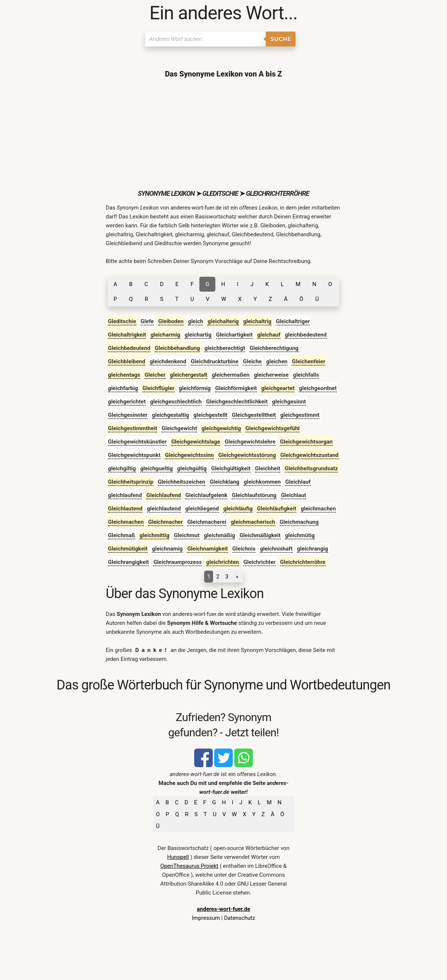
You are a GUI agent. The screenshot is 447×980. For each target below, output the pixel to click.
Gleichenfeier (309, 361)
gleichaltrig (257, 321)
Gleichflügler (159, 388)
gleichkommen (262, 482)
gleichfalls (306, 375)
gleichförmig (195, 388)
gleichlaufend (125, 495)
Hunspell (178, 857)
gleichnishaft (276, 549)
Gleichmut (187, 535)
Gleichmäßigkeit (260, 535)
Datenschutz (239, 918)
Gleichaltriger (293, 321)
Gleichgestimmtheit (133, 428)
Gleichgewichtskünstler (137, 442)
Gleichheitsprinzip (131, 482)
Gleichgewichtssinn (189, 455)
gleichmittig (154, 535)
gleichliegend (202, 509)
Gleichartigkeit (234, 335)
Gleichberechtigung (274, 348)
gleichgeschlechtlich (176, 402)
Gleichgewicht (179, 428)
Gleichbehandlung (177, 348)
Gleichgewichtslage (196, 442)
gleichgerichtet (127, 402)
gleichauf (269, 335)
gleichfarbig (123, 388)
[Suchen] (205, 39)
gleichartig (198, 335)
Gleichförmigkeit (236, 388)
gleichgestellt (210, 415)
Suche (281, 39)
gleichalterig (223, 321)
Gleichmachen (126, 522)
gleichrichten (222, 562)
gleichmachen (318, 509)
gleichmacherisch (253, 522)
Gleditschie (122, 321)
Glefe (147, 321)
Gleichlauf (298, 482)
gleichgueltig (156, 468)
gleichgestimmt (300, 415)
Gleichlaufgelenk (206, 495)
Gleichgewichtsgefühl (273, 428)
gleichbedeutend (306, 335)
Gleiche (252, 361)
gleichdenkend (168, 361)
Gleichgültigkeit (231, 468)
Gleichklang (224, 482)
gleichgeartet (278, 388)
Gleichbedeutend (129, 348)
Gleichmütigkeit (128, 549)
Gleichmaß (122, 535)
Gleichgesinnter (128, 415)
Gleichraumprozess (177, 562)
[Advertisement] (223, 134)
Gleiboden (171, 321)
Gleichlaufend (164, 495)
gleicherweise (271, 375)
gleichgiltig (122, 468)
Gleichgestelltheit (254, 415)
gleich (195, 321)
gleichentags (124, 375)
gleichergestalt (189, 375)
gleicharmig (165, 335)
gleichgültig (192, 468)
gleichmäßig (219, 535)
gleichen (277, 361)
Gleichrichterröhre (303, 562)
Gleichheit (268, 468)
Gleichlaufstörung (254, 495)
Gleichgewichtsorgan (306, 442)
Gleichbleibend (127, 361)
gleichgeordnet (318, 388)
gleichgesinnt (289, 402)
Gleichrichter (259, 562)
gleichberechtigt (225, 348)
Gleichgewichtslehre (250, 442)
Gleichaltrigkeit (127, 335)
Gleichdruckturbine (215, 361)
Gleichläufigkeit (277, 509)
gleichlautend (164, 509)
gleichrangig (313, 549)
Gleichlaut (294, 495)
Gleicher (155, 375)
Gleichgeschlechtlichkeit (237, 402)
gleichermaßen (230, 375)
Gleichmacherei (207, 522)
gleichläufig (238, 509)
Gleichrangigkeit (128, 562)
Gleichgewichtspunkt (134, 455)
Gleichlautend (125, 509)
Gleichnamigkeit (207, 549)
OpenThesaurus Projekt (189, 866)
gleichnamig (167, 549)
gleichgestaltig (170, 415)
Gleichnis (244, 549)
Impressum (206, 918)
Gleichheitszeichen (182, 482)
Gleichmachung (299, 522)
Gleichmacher (165, 522)
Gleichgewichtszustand (309, 455)
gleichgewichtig (221, 428)
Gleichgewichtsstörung (247, 455)
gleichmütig (300, 535)
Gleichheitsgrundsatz (311, 468)
